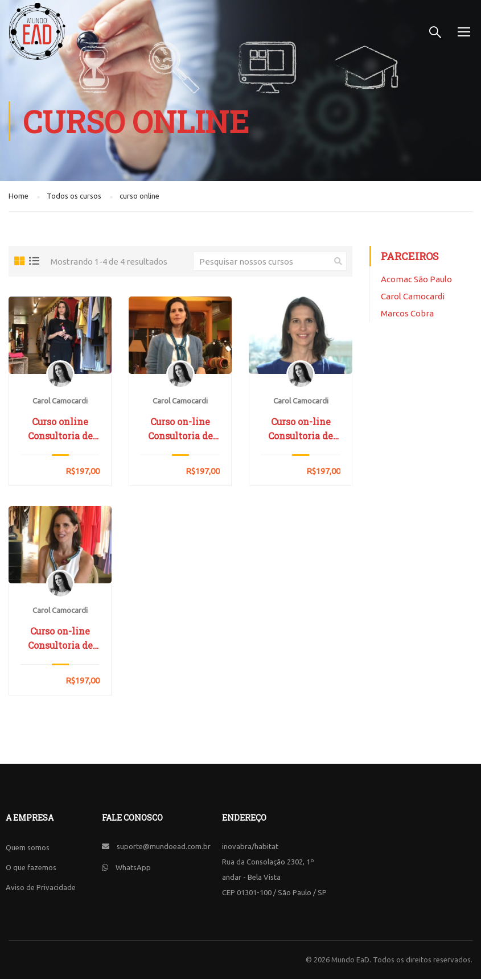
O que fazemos (31, 868)
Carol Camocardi (413, 297)
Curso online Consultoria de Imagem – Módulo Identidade (60, 430)
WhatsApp (133, 868)
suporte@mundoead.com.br (164, 847)
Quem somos (28, 849)
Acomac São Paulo (416, 280)
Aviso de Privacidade (41, 888)
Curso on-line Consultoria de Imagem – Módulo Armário (180, 430)
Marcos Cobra (407, 314)
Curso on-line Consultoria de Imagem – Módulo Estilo (60, 640)
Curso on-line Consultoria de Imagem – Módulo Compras (301, 430)
